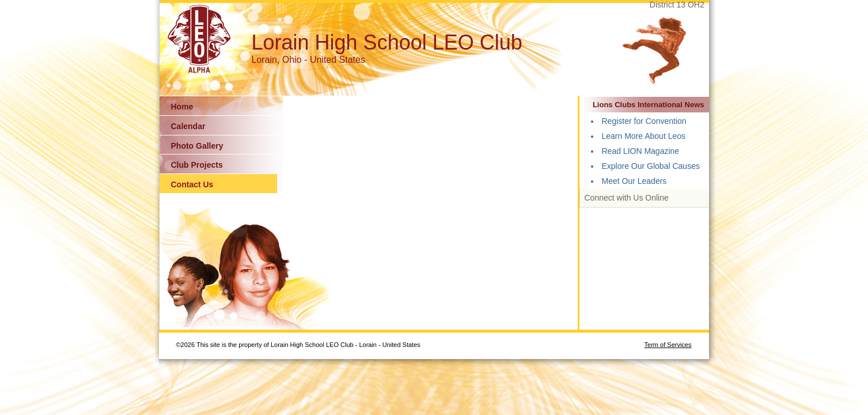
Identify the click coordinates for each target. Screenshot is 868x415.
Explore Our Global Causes (651, 166)
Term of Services (668, 345)
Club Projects (197, 165)
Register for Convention (644, 121)
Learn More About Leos (644, 136)
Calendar (188, 126)
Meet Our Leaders (634, 181)
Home (182, 107)
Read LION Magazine (641, 151)
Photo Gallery (197, 146)
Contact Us (192, 184)
